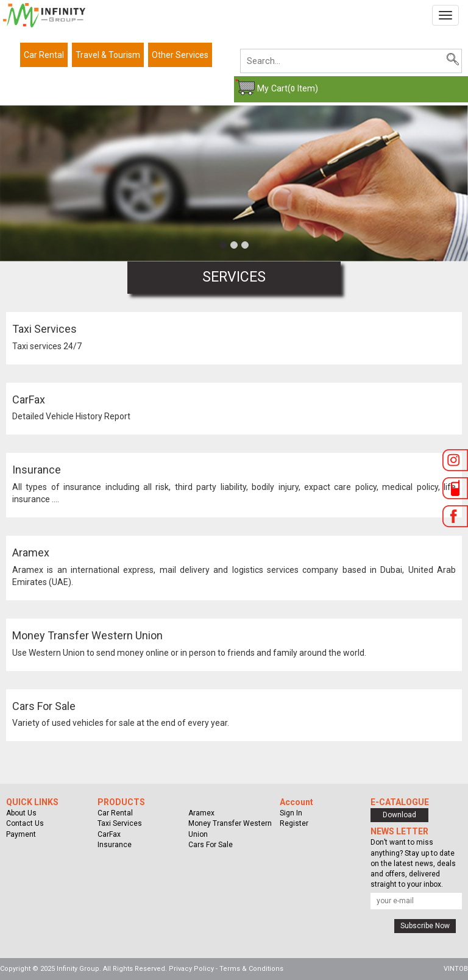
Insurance (37, 470)
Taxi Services (44, 329)
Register (294, 823)
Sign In (291, 813)
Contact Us (25, 823)
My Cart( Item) (288, 88)
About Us (21, 813)
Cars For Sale (44, 706)
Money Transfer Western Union (87, 635)
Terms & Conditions (251, 969)
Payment (21, 834)
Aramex (31, 552)
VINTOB (456, 969)
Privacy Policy (191, 969)
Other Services (180, 55)
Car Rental (44, 55)
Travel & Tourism (108, 55)
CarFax (29, 399)
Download (399, 815)
